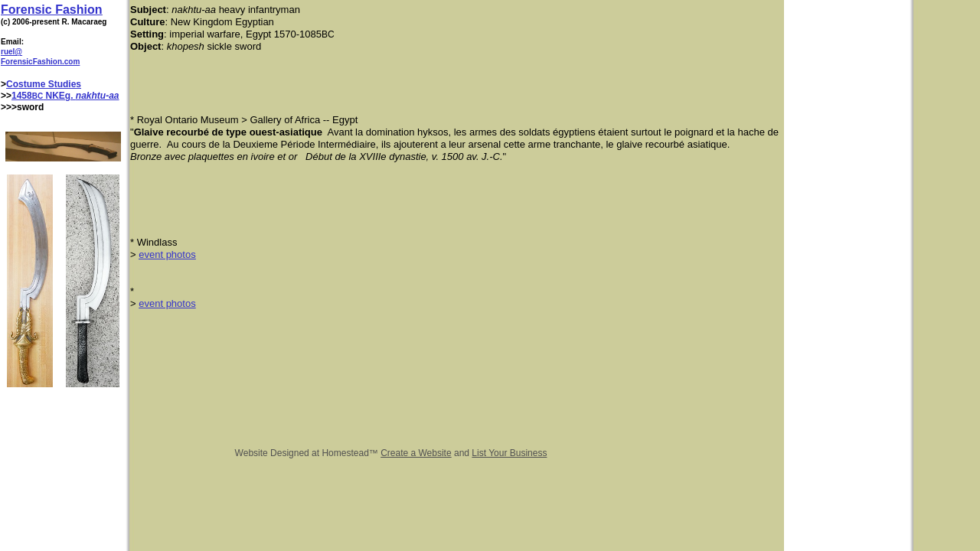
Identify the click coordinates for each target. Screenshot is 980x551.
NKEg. (59, 96)
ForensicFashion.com (40, 62)
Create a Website (416, 453)
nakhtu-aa (98, 96)
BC (38, 96)
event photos (167, 254)
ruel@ (11, 52)
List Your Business (509, 453)
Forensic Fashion (51, 10)
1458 (22, 96)
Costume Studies (44, 84)
